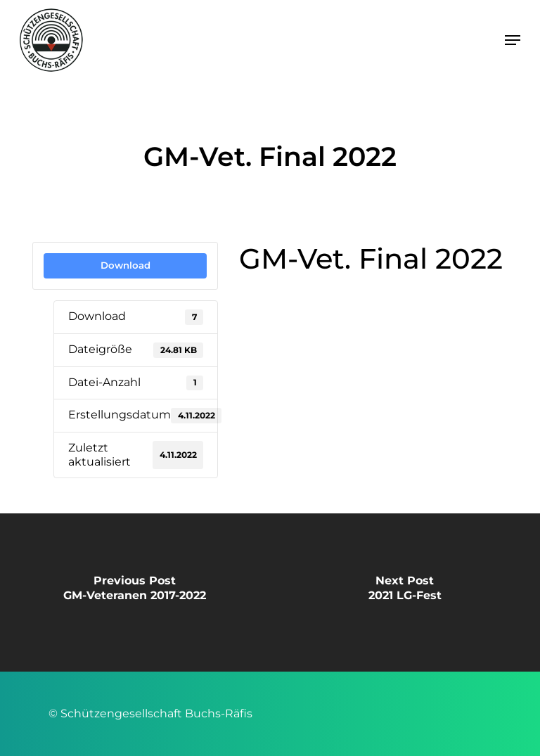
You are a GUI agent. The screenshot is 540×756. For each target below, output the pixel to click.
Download (126, 265)
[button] (513, 40)
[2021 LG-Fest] (405, 592)
